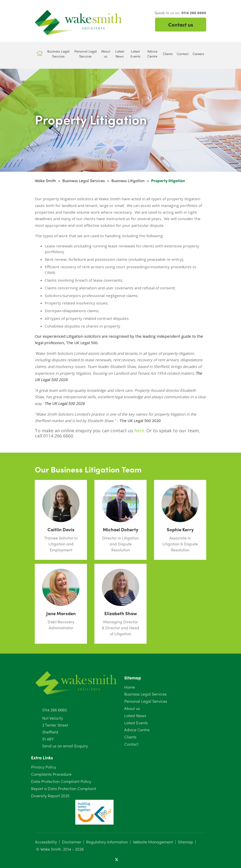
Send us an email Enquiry (65, 746)
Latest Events (136, 723)
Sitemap (185, 842)
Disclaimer (72, 842)
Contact (131, 744)
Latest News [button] (120, 54)
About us (132, 708)
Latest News (135, 716)
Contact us (181, 24)
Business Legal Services (84, 181)
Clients (130, 737)
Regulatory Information (107, 842)
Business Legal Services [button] (58, 54)
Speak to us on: (180, 13)
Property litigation (168, 181)
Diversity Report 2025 (50, 796)
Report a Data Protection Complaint (64, 788)
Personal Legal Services (146, 701)
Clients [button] (168, 54)
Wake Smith (45, 181)
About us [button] (106, 54)
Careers (198, 54)
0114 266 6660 (55, 710)
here (139, 431)
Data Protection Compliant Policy (61, 781)
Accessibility (46, 842)
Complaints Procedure (51, 774)
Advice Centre (137, 730)
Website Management (153, 842)
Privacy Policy (44, 767)
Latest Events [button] (135, 54)
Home (130, 687)
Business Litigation (128, 181)
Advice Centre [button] (152, 54)
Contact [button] (183, 54)
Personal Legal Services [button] (85, 54)
